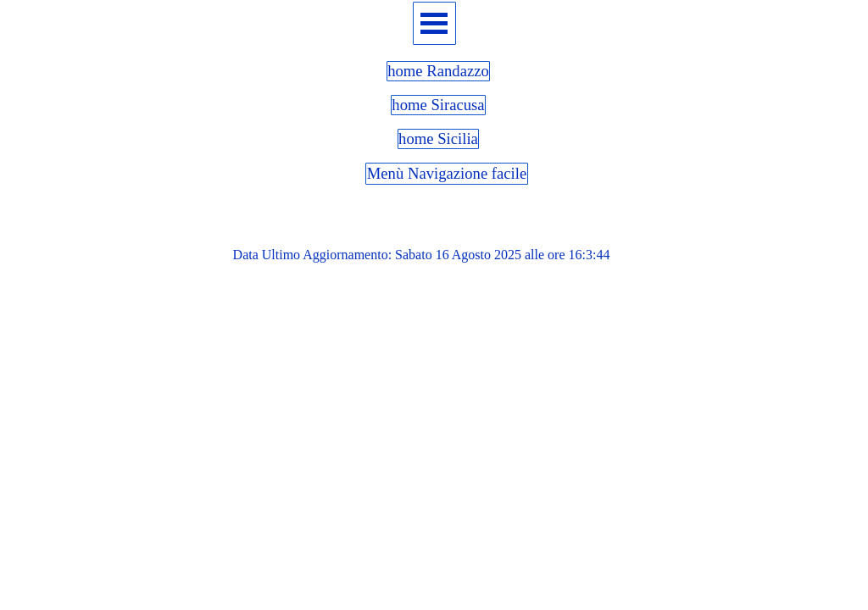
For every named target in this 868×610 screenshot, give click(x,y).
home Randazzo (438, 71)
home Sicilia (438, 139)
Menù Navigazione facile (447, 173)
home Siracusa (438, 105)
